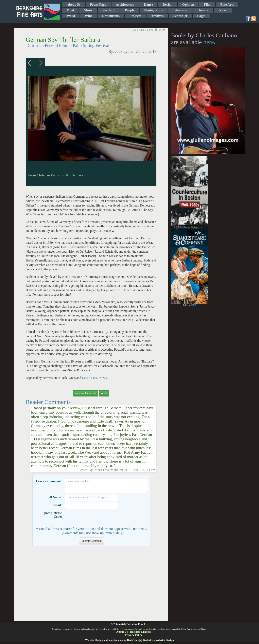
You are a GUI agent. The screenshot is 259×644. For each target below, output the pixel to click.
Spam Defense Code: (52, 515)
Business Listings (140, 632)
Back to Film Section (85, 393)
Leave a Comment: (49, 481)
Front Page (98, 5)
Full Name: (54, 497)
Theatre (203, 10)
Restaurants (111, 16)
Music (88, 10)
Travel (223, 10)
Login (201, 16)
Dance (148, 5)
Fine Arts (227, 5)
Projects (135, 16)
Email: (57, 505)
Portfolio (109, 10)
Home (104, 393)
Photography (154, 10)
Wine (89, 16)
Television (180, 10)
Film (207, 5)
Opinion (188, 5)
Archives (157, 16)
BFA (194, 305)
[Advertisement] (91, 586)
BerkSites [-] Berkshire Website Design (150, 640)
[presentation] (96, 518)
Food (70, 10)
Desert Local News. (95, 378)
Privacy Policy (134, 635)
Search (180, 16)
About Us (74, 5)
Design (168, 5)
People (130, 10)
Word (71, 16)
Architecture (125, 5)
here (209, 42)
